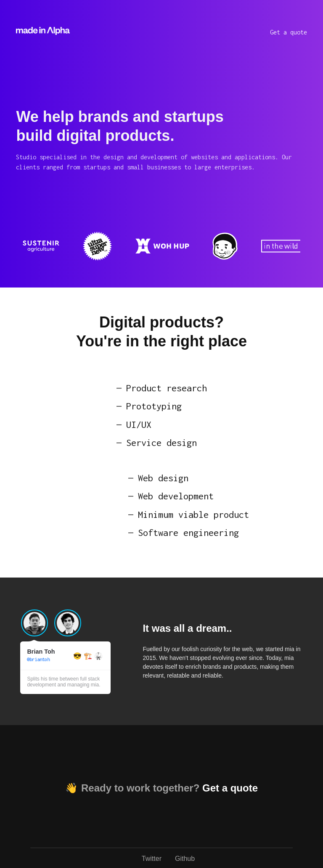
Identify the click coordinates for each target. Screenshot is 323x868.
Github (185, 859)
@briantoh (38, 659)
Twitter (152, 859)
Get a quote (289, 32)
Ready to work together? (169, 788)
